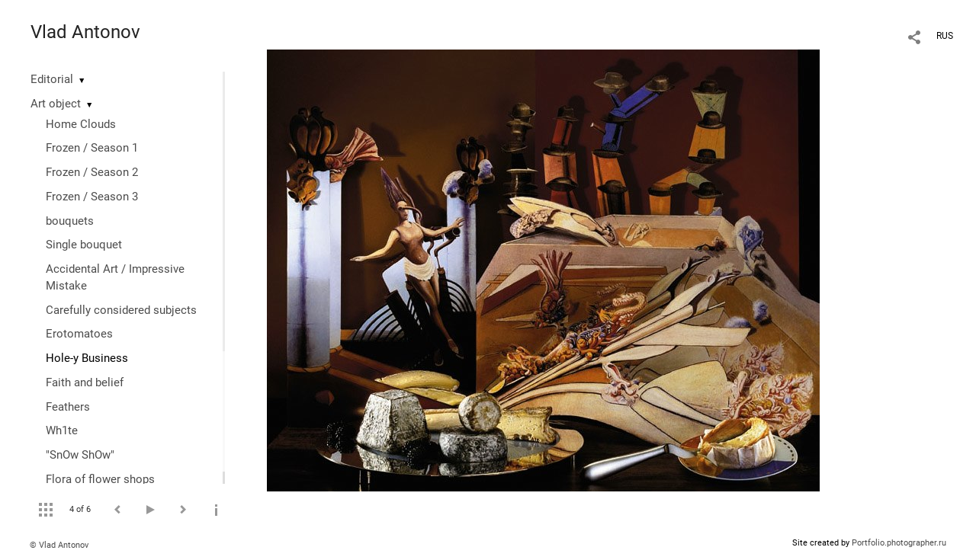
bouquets (70, 221)
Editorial (52, 79)
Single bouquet (84, 245)
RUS (945, 36)
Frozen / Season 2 (92, 172)
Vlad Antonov (85, 32)
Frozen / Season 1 (92, 148)
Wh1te (62, 430)
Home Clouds (81, 124)
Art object (56, 104)
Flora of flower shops (100, 479)
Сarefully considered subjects (121, 310)
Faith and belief (85, 382)
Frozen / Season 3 (92, 197)
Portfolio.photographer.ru (899, 543)
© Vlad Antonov (59, 545)
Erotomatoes (79, 334)
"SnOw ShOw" (80, 455)
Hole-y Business (87, 358)
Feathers (68, 407)
